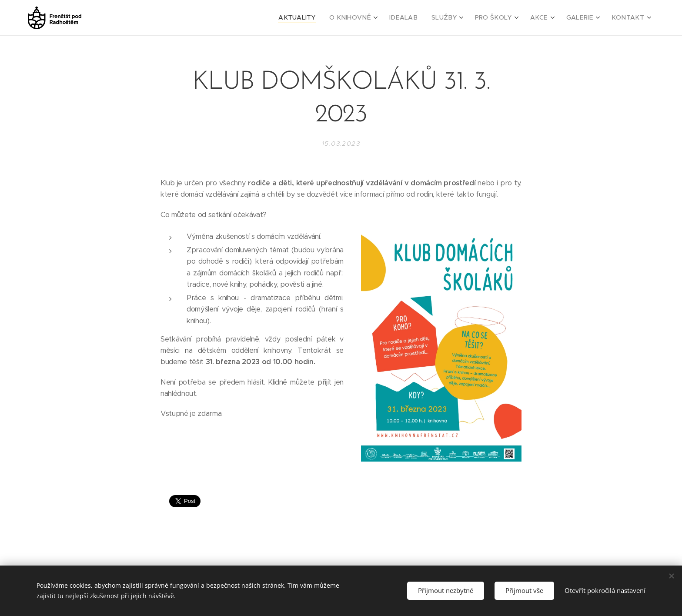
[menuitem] (321, 18)
